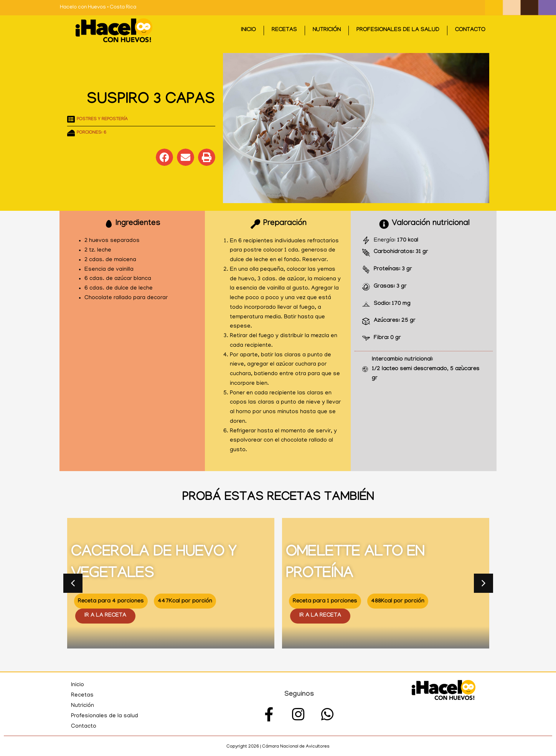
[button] (164, 157)
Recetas (284, 30)
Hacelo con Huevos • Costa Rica (98, 7)
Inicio (248, 30)
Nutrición (327, 30)
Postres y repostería (102, 119)
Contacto (470, 30)
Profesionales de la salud (398, 30)
